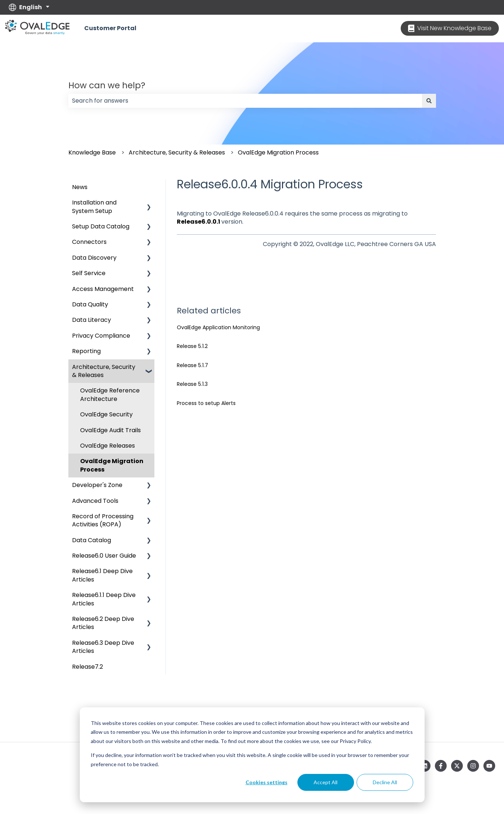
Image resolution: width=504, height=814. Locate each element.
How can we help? (107, 85)
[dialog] (252, 755)
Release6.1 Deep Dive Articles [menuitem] (102, 575)
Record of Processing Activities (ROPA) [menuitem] (103, 520)
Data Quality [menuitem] (90, 304)
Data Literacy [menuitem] (92, 320)
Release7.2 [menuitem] (87, 667)
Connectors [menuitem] (89, 242)
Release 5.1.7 (192, 365)
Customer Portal (110, 28)
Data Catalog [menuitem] (92, 540)
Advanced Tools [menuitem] (95, 501)
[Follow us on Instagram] (473, 766)
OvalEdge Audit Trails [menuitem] (110, 430)
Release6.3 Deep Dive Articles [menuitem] (103, 647)
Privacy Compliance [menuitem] (101, 336)
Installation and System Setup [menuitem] (94, 207)
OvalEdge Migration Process (278, 152)
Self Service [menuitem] (89, 273)
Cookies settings (267, 782)
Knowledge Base (92, 152)
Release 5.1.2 (192, 346)
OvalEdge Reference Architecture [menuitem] (110, 394)
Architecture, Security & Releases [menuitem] (104, 371)
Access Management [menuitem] (103, 289)
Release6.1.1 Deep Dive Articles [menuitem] (104, 599)
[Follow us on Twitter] (457, 766)
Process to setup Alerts (206, 403)
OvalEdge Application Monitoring (218, 327)
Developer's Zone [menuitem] (97, 485)
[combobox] (245, 101)
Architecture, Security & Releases (177, 152)
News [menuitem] (80, 187)
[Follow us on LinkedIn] (425, 766)
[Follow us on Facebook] (441, 766)
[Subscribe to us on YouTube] (489, 766)
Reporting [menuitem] (86, 351)
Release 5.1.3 (192, 384)
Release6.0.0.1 (199, 222)
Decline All (385, 782)
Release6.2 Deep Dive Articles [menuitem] (103, 623)
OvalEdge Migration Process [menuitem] (112, 465)
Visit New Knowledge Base (450, 28)
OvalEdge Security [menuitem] (106, 414)
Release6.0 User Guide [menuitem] (104, 556)
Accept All (326, 782)
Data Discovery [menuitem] (94, 258)
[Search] (429, 101)
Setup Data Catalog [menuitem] (101, 226)
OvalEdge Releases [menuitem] (108, 446)
